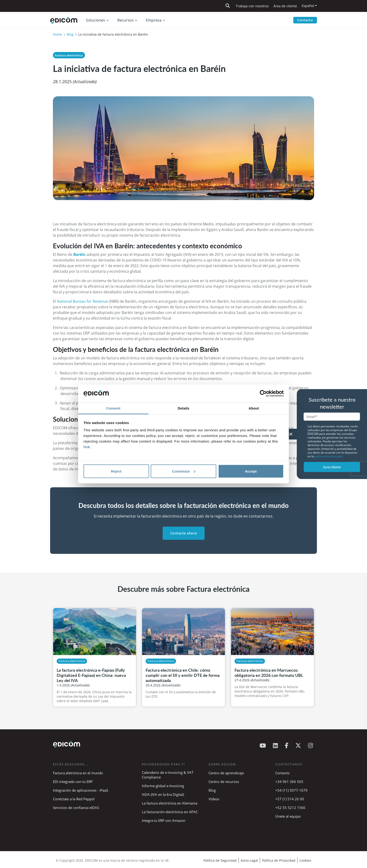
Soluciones (95, 20)
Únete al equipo (288, 816)
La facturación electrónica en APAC (170, 812)
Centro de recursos (224, 782)
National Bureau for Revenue (82, 301)
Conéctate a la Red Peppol (74, 799)
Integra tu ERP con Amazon (164, 820)
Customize (184, 471)
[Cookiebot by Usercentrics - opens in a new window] (263, 394)
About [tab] (254, 408)
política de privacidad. (329, 456)
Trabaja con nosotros (252, 6)
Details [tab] (183, 408)
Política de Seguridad (220, 860)
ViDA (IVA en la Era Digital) (163, 794)
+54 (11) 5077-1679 (291, 790)
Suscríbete (332, 467)
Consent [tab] (113, 408)
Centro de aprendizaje (226, 773)
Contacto (305, 20)
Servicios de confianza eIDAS (76, 808)
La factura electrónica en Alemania (170, 803)
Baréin (79, 254)
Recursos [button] (125, 20)
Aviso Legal (249, 860)
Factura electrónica (69, 55)
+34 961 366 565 (289, 782)
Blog (70, 34)
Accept (251, 471)
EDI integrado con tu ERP (73, 782)
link (87, 447)
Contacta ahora (184, 533)
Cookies (305, 860)
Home (57, 34)
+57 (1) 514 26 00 (290, 799)
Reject (116, 471)
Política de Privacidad (279, 860)
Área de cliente (285, 6)
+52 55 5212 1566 (290, 808)
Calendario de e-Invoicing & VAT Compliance (168, 775)
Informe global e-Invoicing (163, 786)
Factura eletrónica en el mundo (78, 773)
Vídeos (214, 799)
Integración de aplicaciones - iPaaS (81, 790)
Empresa (154, 20)
